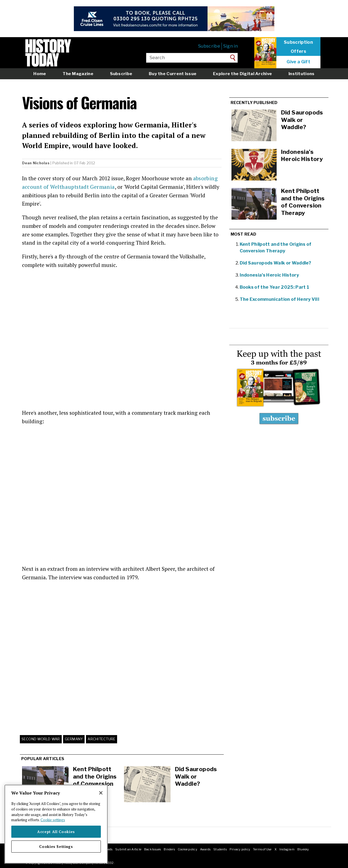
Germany (74, 739)
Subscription (298, 42)
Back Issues (153, 849)
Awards (205, 849)
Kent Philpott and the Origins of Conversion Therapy (95, 780)
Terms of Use (262, 849)
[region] (56, 824)
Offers (298, 51)
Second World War (41, 739)
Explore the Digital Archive (242, 74)
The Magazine (78, 74)
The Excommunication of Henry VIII (280, 299)
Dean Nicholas (36, 163)
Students (220, 849)
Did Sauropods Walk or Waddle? (196, 776)
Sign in (230, 46)
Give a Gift (298, 62)
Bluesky (303, 849)
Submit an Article (128, 849)
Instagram (287, 849)
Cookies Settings (56, 847)
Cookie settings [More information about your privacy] (53, 820)
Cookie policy (188, 849)
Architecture (102, 739)
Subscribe (209, 46)
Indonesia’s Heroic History (269, 275)
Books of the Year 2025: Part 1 (275, 287)
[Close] (101, 793)
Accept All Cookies (56, 832)
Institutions (302, 74)
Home (40, 74)
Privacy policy (240, 849)
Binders (169, 849)
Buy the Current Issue (173, 74)
